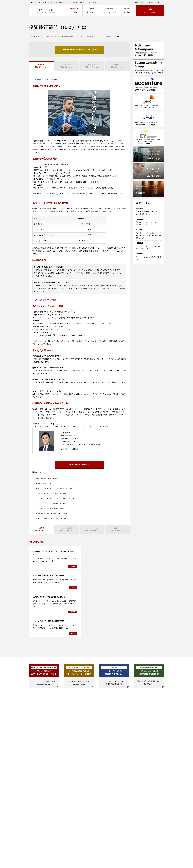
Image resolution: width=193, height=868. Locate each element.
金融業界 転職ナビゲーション (74, 36)
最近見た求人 (139, 2)
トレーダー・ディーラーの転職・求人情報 (50, 509)
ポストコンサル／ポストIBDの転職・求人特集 (51, 519)
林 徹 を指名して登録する (79, 465)
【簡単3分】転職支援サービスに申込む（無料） (79, 50)
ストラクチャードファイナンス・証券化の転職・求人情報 (55, 499)
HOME (31, 36)
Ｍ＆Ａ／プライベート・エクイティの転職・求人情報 (54, 489)
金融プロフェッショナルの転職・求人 (49, 36)
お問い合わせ (155, 2)
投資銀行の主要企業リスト (45, 484)
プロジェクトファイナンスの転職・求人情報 (51, 504)
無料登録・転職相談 (150, 12)
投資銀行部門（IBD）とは (95, 36)
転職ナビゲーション (41, 66)
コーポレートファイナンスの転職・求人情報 (51, 494)
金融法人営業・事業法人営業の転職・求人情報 (52, 514)
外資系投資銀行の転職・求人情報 (47, 479)
